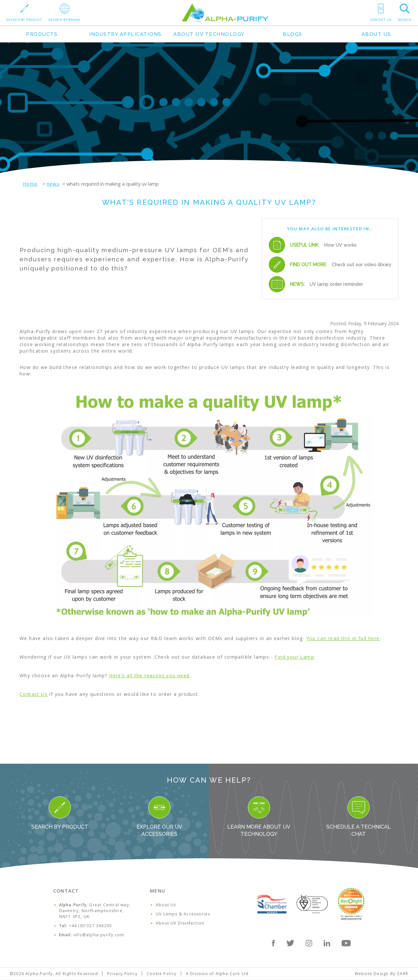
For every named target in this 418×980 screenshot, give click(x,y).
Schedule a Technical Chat (359, 817)
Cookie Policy (162, 974)
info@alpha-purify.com (99, 935)
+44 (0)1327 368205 (91, 926)
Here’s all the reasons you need (149, 675)
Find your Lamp (294, 657)
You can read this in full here (343, 638)
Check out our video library (362, 265)
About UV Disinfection (180, 923)
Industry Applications (125, 34)
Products (42, 34)
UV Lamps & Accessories (183, 914)
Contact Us (34, 694)
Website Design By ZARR (381, 974)
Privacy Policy (122, 974)
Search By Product (60, 813)
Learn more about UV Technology (259, 817)
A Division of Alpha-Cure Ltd (217, 974)
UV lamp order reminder (336, 284)
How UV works (340, 245)
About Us (376, 34)
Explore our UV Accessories (159, 817)
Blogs (293, 34)
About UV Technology (209, 34)
